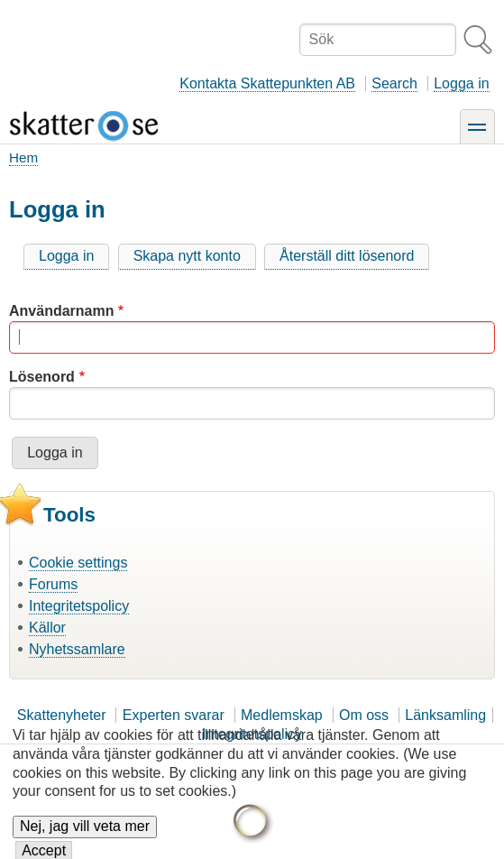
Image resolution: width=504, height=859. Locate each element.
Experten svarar (174, 715)
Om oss (364, 715)
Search (394, 83)
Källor (47, 628)
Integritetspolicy (79, 606)
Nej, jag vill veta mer (85, 835)
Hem (23, 157)
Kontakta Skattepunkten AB (267, 83)
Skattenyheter (62, 715)
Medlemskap (282, 715)
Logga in (461, 83)
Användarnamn (61, 311)
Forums (53, 584)
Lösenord (42, 377)
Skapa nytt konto (187, 256)
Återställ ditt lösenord (347, 256)
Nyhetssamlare (77, 649)
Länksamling (445, 715)
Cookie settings (78, 563)
